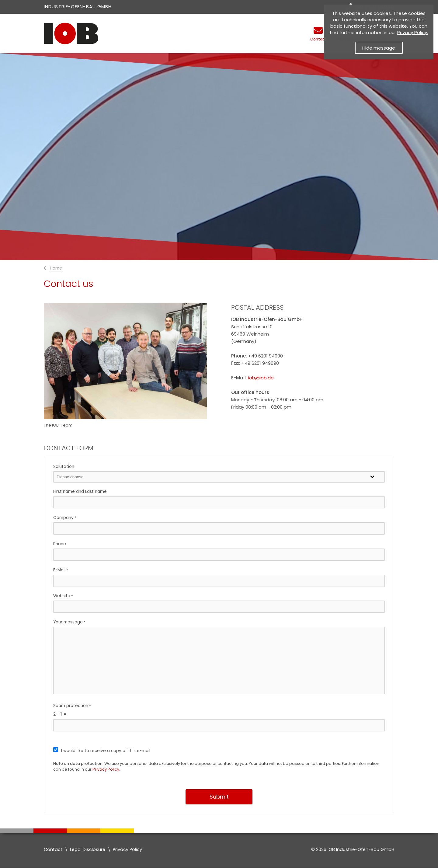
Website (62, 596)
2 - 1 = (60, 714)
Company (63, 518)
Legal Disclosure (88, 849)
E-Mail (59, 570)
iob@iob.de (261, 378)
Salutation (64, 467)
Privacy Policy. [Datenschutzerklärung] (413, 32)
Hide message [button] (379, 48)
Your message (68, 622)
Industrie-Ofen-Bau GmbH (78, 7)
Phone (60, 544)
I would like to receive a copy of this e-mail (106, 751)
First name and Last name (80, 492)
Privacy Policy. (106, 769)
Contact (53, 849)
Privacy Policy (127, 849)
